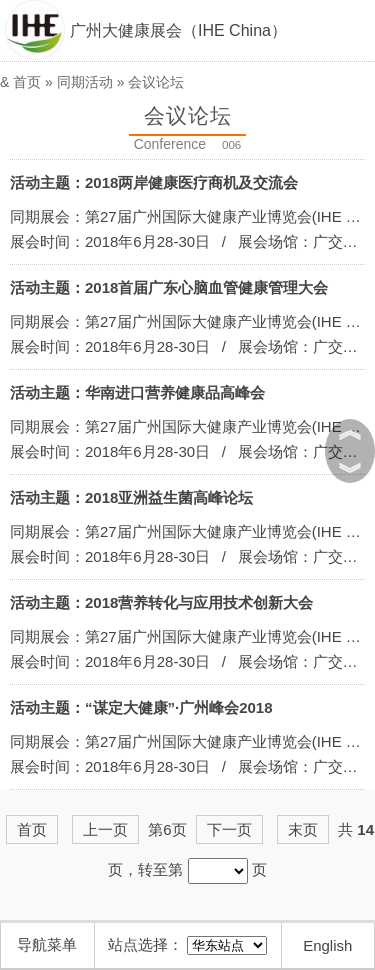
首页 (27, 82)
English (327, 945)
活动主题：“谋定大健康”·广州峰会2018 (141, 707)
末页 (303, 829)
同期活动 (85, 82)
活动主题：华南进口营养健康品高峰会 (137, 392)
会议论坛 (156, 82)
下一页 (229, 829)
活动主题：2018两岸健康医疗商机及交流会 (154, 182)
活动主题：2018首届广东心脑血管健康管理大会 (169, 287)
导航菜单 (47, 944)
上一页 (105, 829)
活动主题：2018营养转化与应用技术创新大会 (161, 602)
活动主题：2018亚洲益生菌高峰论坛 (131, 497)
